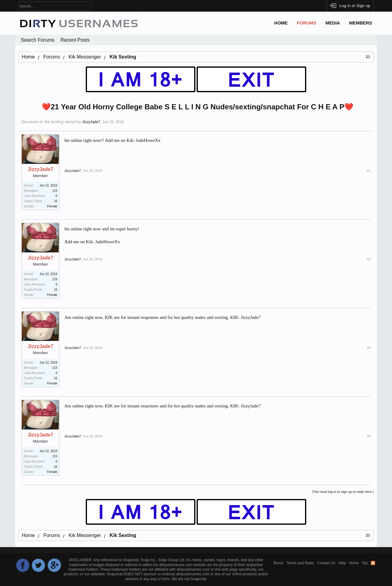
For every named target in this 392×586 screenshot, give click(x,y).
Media (333, 23)
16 (56, 201)
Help (342, 563)
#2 (369, 259)
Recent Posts (75, 40)
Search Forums (38, 40)
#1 (369, 171)
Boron (279, 563)
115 (55, 191)
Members (361, 23)
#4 (369, 436)
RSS (373, 563)
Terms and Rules (300, 563)
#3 (369, 348)
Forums (307, 23)
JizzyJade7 (91, 122)
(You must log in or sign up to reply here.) (343, 492)
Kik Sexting (54, 122)
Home (281, 23)
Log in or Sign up (355, 6)
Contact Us (326, 563)
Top (365, 563)
